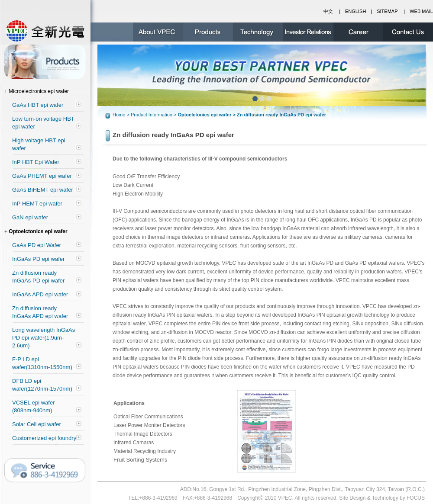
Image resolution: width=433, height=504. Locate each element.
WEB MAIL (421, 11)
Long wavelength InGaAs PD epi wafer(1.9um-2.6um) (44, 338)
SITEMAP (387, 11)
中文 (328, 11)
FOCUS (416, 498)
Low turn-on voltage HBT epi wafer (43, 123)
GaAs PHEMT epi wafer (42, 176)
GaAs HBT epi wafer (38, 105)
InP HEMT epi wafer (37, 204)
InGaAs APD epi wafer (40, 294)
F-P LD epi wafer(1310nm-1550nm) (42, 363)
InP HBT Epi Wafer (36, 162)
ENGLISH (355, 11)
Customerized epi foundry (44, 438)
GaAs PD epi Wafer (37, 245)
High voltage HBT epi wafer (39, 144)
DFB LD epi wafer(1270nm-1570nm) (42, 385)
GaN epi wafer (30, 217)
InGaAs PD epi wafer (38, 259)
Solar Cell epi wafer (37, 424)
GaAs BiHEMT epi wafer (43, 190)
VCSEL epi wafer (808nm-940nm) (34, 406)
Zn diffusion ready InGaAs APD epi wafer (40, 312)
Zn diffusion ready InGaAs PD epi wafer (38, 277)
